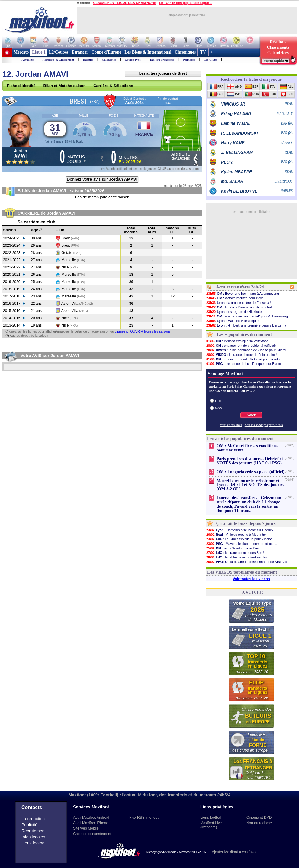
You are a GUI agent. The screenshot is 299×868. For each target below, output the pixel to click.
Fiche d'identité (21, 86)
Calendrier (109, 60)
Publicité (29, 825)
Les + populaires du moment (244, 334)
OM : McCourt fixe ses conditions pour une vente (247, 448)
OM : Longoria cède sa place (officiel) (251, 472)
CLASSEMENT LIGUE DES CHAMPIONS (125, 3)
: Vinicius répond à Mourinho (236, 535)
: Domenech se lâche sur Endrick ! (241, 530)
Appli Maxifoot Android (91, 818)
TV (203, 52)
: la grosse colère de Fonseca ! (239, 303)
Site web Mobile (86, 828)
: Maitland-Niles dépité (232, 321)
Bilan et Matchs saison (64, 86)
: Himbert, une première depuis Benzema (246, 325)
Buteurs (88, 60)
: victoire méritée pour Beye (235, 298)
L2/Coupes (59, 52)
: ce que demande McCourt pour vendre (243, 359)
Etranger (80, 52)
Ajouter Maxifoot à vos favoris (235, 852)
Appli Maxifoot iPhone (91, 823)
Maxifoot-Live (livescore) (211, 825)
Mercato (21, 52)
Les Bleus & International (148, 52)
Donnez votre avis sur (102, 179)
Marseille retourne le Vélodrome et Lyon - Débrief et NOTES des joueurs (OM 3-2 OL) (250, 485)
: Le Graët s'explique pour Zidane (239, 539)
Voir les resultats (231, 425)
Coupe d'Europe (106, 52)
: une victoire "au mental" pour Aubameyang (247, 316)
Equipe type (133, 60)
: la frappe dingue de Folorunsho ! (241, 355)
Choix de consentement (92, 834)
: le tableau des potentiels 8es (237, 557)
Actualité (27, 60)
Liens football (34, 843)
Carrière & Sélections (113, 86)
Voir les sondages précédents (264, 425)
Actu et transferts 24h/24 (240, 287)
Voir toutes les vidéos (251, 579)
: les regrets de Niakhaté (234, 312)
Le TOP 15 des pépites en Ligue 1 (185, 3)
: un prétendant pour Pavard (235, 548)
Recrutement (34, 831)
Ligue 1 (39, 52)
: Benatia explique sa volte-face (237, 341)
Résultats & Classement (58, 60)
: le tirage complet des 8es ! (235, 553)
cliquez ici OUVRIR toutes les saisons (143, 331)
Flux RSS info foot (144, 818)
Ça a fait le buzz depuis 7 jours (246, 523)
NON (219, 408)
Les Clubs (211, 60)
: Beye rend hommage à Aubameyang (243, 294)
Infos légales (33, 837)
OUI (218, 401)
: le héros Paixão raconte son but (239, 307)
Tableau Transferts (162, 60)
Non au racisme (259, 823)
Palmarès (189, 60)
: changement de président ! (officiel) (241, 346)
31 (55, 129)
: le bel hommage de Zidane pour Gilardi (246, 350)
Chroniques (185, 52)
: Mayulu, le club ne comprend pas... (242, 544)
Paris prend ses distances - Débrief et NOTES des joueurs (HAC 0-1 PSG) (250, 461)
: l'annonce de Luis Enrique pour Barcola (245, 364)
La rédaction (33, 819)
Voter (251, 415)
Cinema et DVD (259, 818)
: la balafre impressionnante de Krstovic (246, 562)
